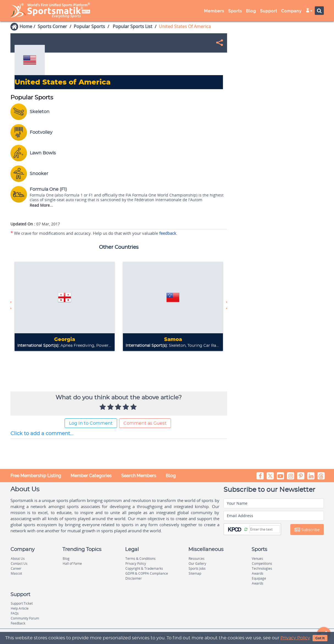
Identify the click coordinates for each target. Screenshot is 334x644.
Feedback (18, 623)
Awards (258, 573)
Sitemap (195, 573)
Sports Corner (52, 26)
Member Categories (91, 476)
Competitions (262, 563)
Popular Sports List (132, 26)
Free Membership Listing (36, 476)
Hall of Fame (72, 563)
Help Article (20, 608)
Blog (251, 11)
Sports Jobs (197, 568)
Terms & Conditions (140, 559)
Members (214, 11)
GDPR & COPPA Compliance (147, 573)
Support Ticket (22, 603)
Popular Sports (89, 26)
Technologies (262, 568)
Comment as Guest (145, 423)
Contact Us (19, 563)
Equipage (259, 578)
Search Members (139, 476)
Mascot (16, 573)
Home (26, 26)
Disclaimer (134, 578)
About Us (18, 559)
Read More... (41, 205)
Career (16, 568)
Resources (197, 559)
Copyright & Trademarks (144, 568)
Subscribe (307, 530)
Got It (320, 638)
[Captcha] (265, 529)
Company (291, 11)
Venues (257, 559)
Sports (235, 11)
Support (269, 11)
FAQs (15, 613)
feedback (168, 233)
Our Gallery (197, 563)
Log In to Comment (91, 423)
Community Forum (25, 618)
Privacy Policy (295, 638)
